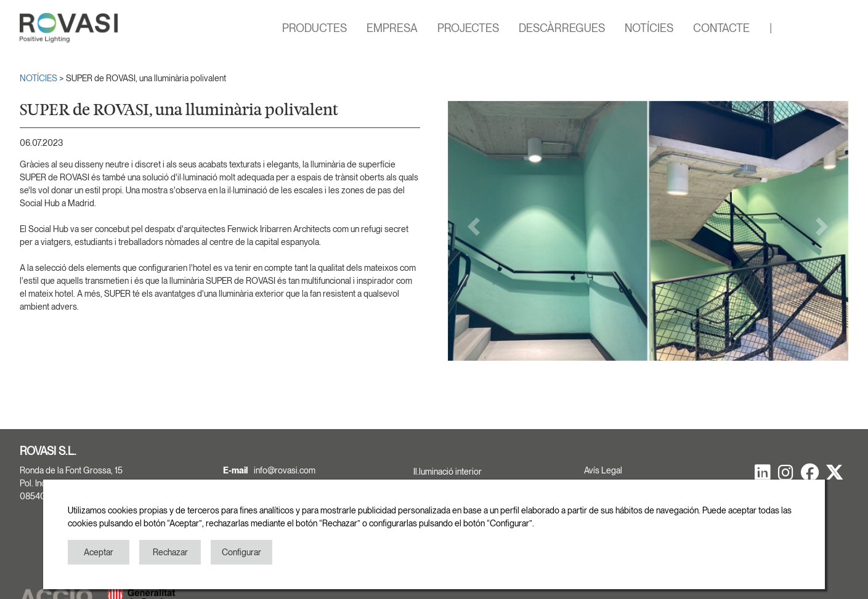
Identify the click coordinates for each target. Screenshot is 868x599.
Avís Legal (603, 470)
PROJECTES (468, 28)
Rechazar (170, 552)
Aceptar (99, 552)
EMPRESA (392, 28)
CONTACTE (721, 28)
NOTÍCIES (649, 28)
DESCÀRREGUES (562, 28)
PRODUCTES (314, 28)
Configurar (241, 552)
